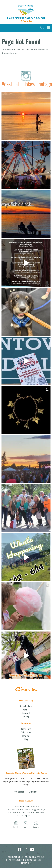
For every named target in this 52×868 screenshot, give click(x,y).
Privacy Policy (26, 863)
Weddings (26, 717)
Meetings (26, 710)
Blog (26, 739)
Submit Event (26, 729)
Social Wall (26, 736)
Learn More (33, 792)
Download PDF (19, 792)
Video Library (26, 732)
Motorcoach (26, 713)
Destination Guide (26, 706)
